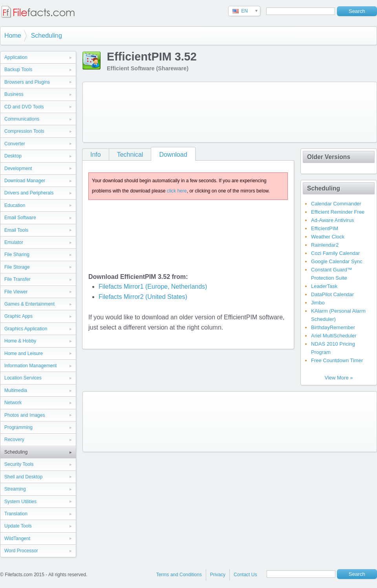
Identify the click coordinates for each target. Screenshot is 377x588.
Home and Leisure (24, 354)
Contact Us (245, 575)
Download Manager (25, 181)
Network (13, 403)
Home (13, 36)
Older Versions (329, 157)
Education (15, 205)
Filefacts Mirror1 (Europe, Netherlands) (153, 287)
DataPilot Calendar (332, 294)
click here (177, 191)
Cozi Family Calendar (335, 253)
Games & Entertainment (29, 304)
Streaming (15, 489)
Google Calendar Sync (337, 261)
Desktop (13, 156)
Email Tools (16, 230)
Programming (18, 427)
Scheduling (47, 36)
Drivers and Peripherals (29, 193)
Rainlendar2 (325, 245)
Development (18, 169)
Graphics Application (26, 329)
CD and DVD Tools (24, 107)
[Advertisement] (117, 111)
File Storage (17, 267)
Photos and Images (25, 415)
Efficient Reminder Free (338, 212)
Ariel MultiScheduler (334, 336)
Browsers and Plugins (27, 82)
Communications (22, 119)
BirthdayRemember (333, 327)
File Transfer (17, 279)
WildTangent (17, 539)
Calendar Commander (336, 204)
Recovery (14, 440)
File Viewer (16, 292)
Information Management (30, 366)
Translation (16, 514)
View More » (339, 378)
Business (14, 94)
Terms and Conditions (179, 575)
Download (173, 155)
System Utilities (20, 502)
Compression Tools (24, 131)
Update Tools (18, 526)
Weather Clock (328, 237)
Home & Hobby (20, 341)
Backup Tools (18, 70)
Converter (15, 144)
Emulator (14, 242)
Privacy (218, 575)
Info (96, 155)
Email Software (20, 218)
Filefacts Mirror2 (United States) (143, 297)
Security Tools (19, 464)
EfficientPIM (325, 228)
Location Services (23, 378)
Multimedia (16, 390)
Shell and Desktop (23, 477)
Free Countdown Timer (337, 360)
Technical (130, 155)
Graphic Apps (18, 316)
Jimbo (318, 303)
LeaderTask (324, 286)
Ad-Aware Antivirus (333, 220)
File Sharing (17, 255)
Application (16, 57)
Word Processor (21, 551)
